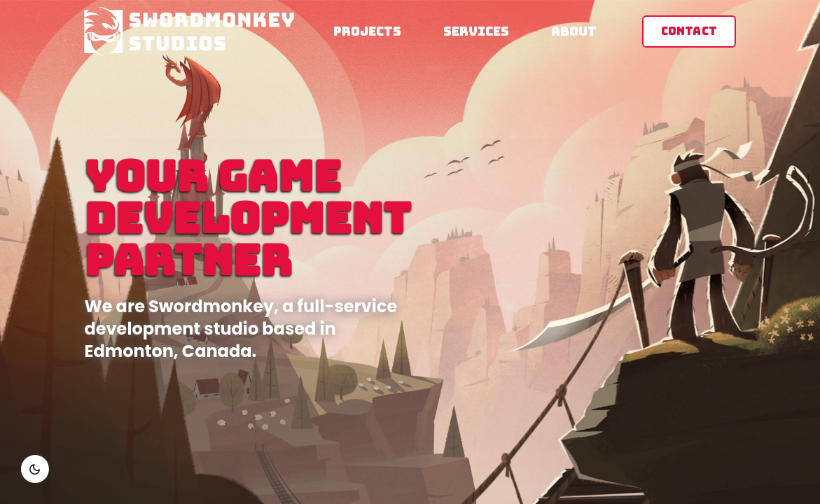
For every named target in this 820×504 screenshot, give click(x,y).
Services (476, 31)
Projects (367, 31)
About (574, 31)
